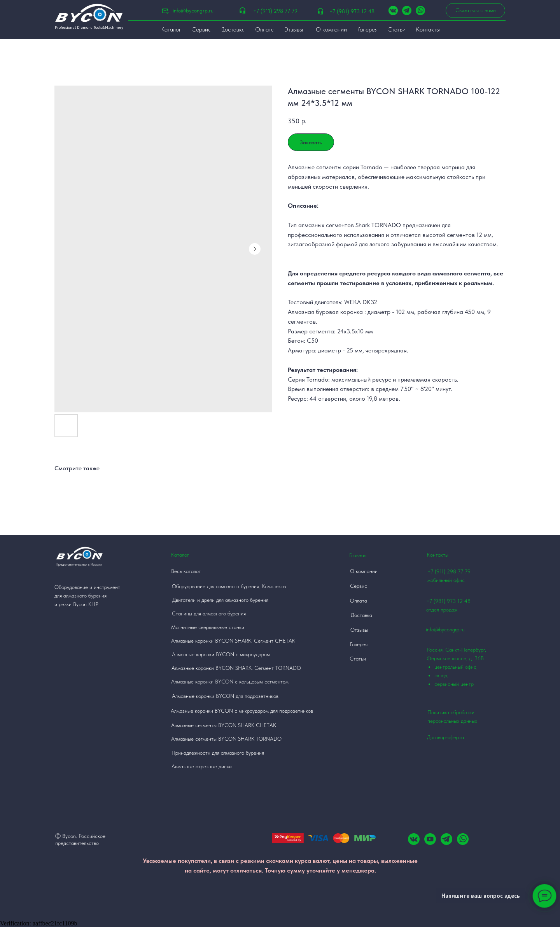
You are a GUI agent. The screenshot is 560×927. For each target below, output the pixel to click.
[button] (475, 11)
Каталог (180, 555)
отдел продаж (442, 610)
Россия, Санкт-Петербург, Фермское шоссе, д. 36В (462, 667)
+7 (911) (437, 571)
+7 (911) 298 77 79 (275, 11)
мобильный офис (446, 580)
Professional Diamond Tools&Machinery (89, 27)
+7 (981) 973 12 (444, 601)
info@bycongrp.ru (193, 11)
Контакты (438, 555)
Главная (358, 555)
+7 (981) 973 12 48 (352, 11)
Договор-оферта (445, 737)
